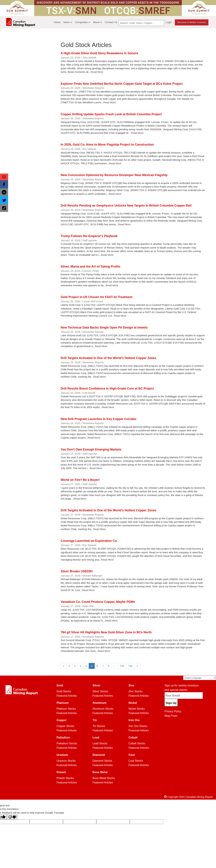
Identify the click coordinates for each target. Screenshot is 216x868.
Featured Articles (67, 696)
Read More (97, 72)
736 (130, 666)
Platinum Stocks (66, 709)
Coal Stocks (136, 761)
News (68, 22)
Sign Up (171, 703)
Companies (83, 22)
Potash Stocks (65, 778)
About (98, 22)
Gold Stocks (64, 691)
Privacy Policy (173, 711)
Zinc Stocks (136, 691)
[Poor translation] (12, 817)
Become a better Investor (192, 22)
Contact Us (111, 22)
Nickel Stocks (137, 709)
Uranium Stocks (66, 761)
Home (57, 22)
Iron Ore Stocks (138, 726)
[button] (4, 177)
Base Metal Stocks (104, 778)
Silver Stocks (100, 691)
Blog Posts (171, 716)
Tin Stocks (99, 726)
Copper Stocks (65, 726)
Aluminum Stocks (103, 709)
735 (122, 666)
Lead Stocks (100, 743)
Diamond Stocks (102, 761)
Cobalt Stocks (137, 743)
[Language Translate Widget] (200, 678)
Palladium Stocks (67, 743)
